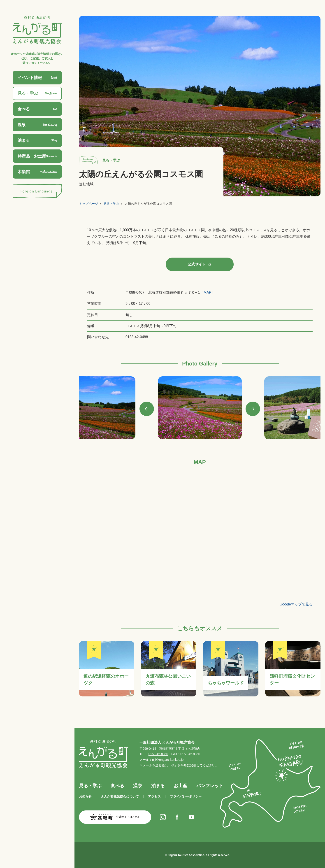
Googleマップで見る (296, 604)
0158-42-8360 (158, 754)
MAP (207, 292)
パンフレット (210, 786)
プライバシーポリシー (186, 796)
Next (253, 409)
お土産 (181, 786)
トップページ (88, 204)
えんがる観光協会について (120, 796)
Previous (147, 409)
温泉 (138, 786)
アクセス (154, 796)
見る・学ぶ (111, 204)
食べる (117, 786)
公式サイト (197, 264)
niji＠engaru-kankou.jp (168, 760)
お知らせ (85, 796)
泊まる (158, 786)
